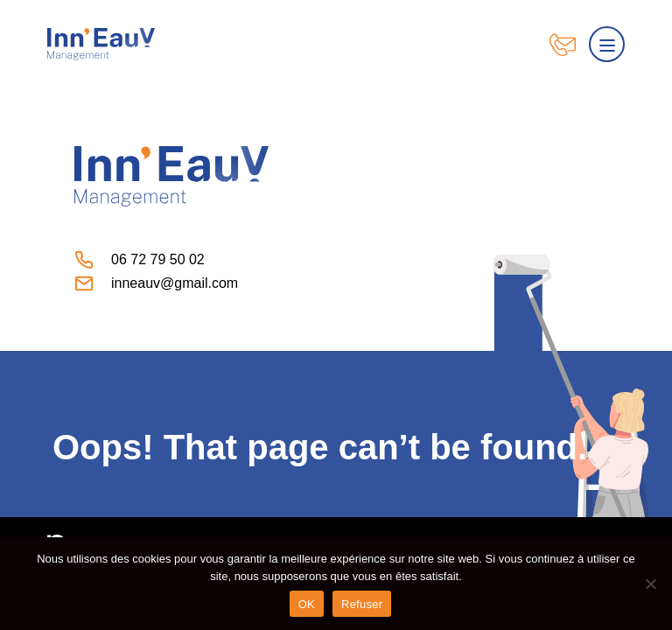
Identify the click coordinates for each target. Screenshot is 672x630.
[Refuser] (650, 584)
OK (307, 604)
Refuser (362, 604)
